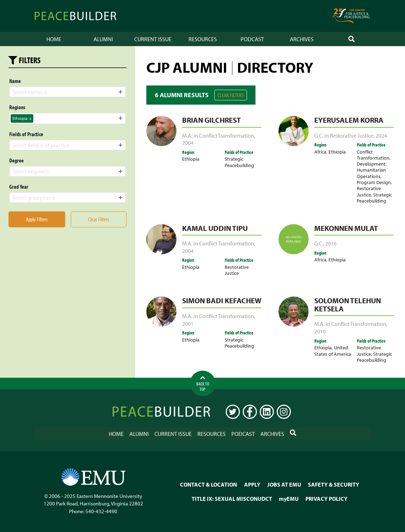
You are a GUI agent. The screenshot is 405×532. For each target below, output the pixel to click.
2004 (188, 143)
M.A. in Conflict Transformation (218, 135)
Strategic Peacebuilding (239, 162)
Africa (320, 152)
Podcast (252, 39)
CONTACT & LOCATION (209, 484)
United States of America (333, 350)
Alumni (103, 39)
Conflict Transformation (373, 155)
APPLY (252, 484)
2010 (320, 331)
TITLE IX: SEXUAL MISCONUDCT (232, 499)
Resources (203, 39)
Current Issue (153, 39)
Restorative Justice (369, 191)
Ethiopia (191, 159)
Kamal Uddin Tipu (215, 228)
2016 (331, 243)
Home (54, 39)
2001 (188, 323)
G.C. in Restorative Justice (344, 135)
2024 (381, 135)
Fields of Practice (26, 134)
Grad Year (19, 187)
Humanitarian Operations (371, 173)
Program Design (374, 182)
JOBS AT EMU (284, 484)
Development (371, 164)
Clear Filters (231, 95)
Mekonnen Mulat (346, 228)
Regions (17, 107)
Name (15, 81)
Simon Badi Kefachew (222, 300)
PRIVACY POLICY (327, 499)
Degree (16, 160)
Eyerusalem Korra (349, 120)
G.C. (319, 243)
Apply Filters (37, 219)
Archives (302, 39)
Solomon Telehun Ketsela (348, 304)
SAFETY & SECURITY (334, 484)
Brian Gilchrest (212, 120)
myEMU (289, 499)
